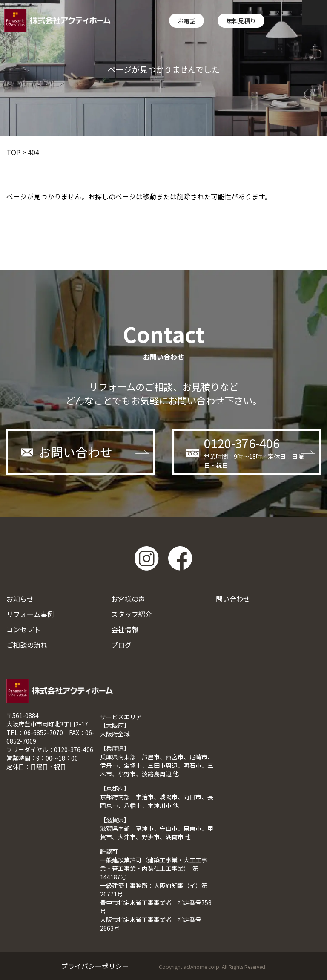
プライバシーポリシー (95, 966)
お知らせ (20, 599)
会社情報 (125, 629)
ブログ (121, 645)
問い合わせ (233, 599)
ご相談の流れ (27, 645)
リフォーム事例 (30, 614)
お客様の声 (128, 599)
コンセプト (23, 629)
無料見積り (241, 21)
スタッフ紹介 (132, 614)
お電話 (186, 21)
